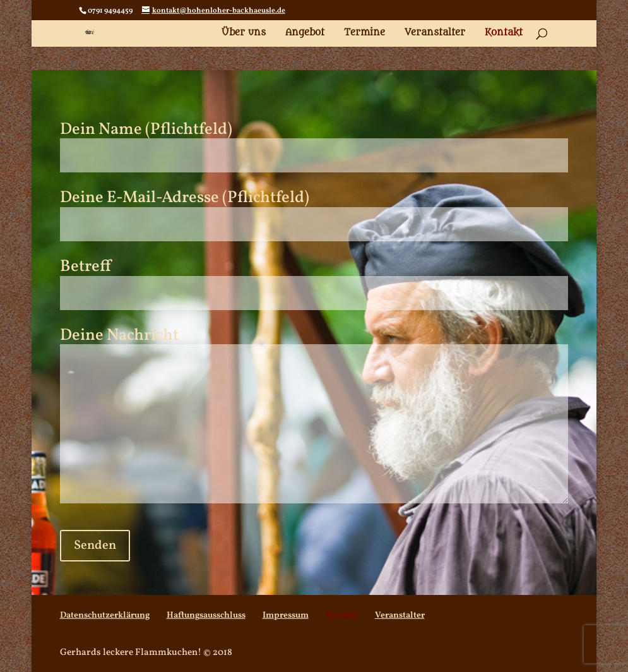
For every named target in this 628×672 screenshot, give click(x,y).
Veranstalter (435, 33)
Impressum (286, 615)
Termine (364, 33)
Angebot (305, 33)
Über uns (244, 33)
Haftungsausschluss (206, 615)
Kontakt (504, 33)
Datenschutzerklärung (105, 615)
